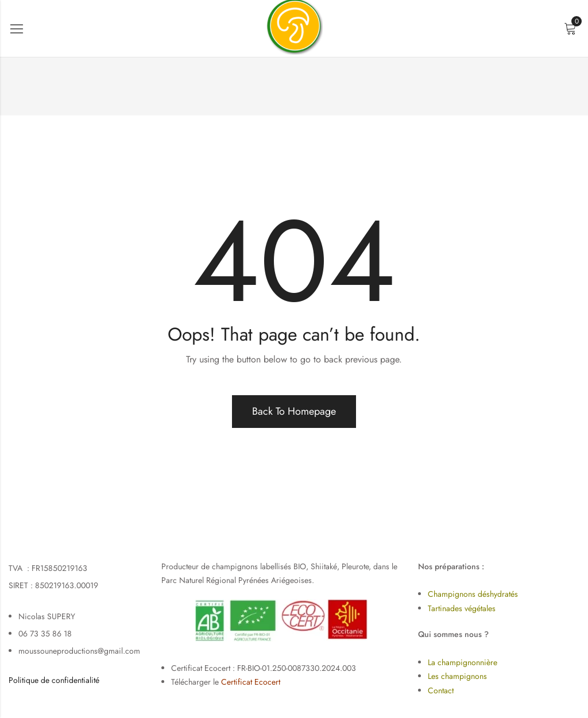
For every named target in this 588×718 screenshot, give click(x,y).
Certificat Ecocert (251, 682)
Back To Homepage (294, 411)
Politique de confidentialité (54, 680)
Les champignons (457, 676)
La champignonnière (463, 662)
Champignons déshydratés (473, 594)
